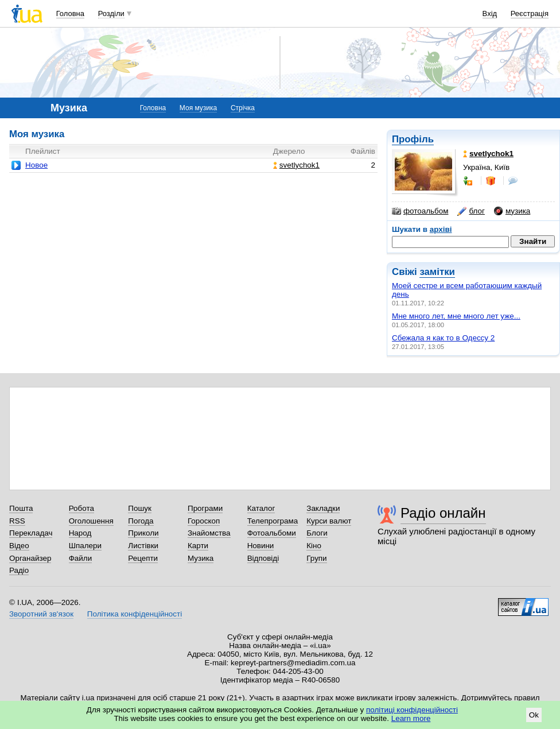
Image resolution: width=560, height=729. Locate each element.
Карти (198, 546)
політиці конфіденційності (412, 710)
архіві (441, 229)
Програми (205, 508)
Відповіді (263, 558)
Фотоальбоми (272, 533)
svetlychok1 (296, 165)
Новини (261, 546)
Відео (19, 546)
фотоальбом (420, 211)
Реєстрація (530, 13)
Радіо (19, 570)
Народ (80, 533)
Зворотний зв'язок (41, 614)
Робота (81, 508)
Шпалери (85, 546)
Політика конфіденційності (135, 614)
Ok (534, 715)
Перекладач (31, 533)
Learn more (411, 718)
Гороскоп (204, 521)
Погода (141, 521)
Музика (201, 558)
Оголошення (91, 521)
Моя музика (198, 108)
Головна (70, 13)
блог (471, 211)
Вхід (490, 13)
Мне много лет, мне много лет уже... (456, 316)
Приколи (143, 533)
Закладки (323, 508)
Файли (81, 558)
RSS (17, 521)
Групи (316, 558)
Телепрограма (273, 521)
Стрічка (243, 108)
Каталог (261, 508)
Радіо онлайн (443, 513)
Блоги (317, 533)
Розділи (111, 13)
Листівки (143, 546)
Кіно (314, 546)
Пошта (21, 508)
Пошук (140, 508)
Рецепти (143, 558)
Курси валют (329, 521)
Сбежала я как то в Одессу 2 (443, 338)
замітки (437, 272)
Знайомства (209, 533)
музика (512, 211)
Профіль (413, 139)
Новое (36, 165)
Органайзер (30, 558)
